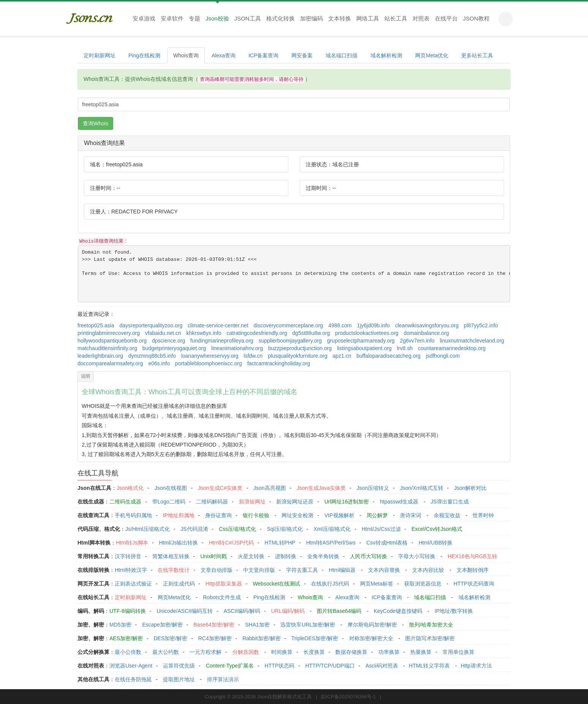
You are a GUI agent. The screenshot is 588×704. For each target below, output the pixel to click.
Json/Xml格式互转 (422, 488)
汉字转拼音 (128, 556)
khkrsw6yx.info (204, 333)
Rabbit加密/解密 (261, 638)
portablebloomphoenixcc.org (209, 363)
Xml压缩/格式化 (332, 529)
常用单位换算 (458, 652)
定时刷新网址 (100, 55)
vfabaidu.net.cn (163, 333)
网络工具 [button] (368, 18)
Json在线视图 (171, 488)
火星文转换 (251, 556)
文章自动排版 (217, 570)
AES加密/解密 (126, 638)
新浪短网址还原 (295, 502)
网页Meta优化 (432, 55)
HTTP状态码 (280, 666)
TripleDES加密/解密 (315, 638)
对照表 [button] (421, 18)
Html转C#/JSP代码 (231, 543)
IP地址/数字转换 (454, 611)
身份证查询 (218, 515)
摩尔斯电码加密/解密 (372, 625)
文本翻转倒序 (473, 570)
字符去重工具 (302, 570)
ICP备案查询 (263, 55)
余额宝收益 (447, 515)
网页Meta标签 (377, 584)
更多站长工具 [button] (477, 55)
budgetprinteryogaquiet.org (174, 348)
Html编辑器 (342, 570)
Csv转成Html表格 (387, 543)
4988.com (340, 325)
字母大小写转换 (417, 556)
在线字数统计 (174, 570)
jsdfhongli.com (443, 356)
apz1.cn (342, 356)
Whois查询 (186, 55)
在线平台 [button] (446, 18)
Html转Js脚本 (132, 543)
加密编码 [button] (311, 18)
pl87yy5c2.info (481, 325)
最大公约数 (166, 652)
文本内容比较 (428, 570)
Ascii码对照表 (382, 666)
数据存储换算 (351, 652)
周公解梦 (377, 515)
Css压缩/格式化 (237, 529)
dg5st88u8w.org (311, 333)
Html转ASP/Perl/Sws (331, 543)
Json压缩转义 (373, 488)
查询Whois (96, 123)
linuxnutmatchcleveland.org (472, 341)
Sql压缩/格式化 (285, 529)
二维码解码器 (212, 502)
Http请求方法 (476, 666)
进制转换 (286, 556)
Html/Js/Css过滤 (381, 529)
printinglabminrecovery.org (109, 333)
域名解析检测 (386, 55)
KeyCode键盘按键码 (398, 611)
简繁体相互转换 (171, 556)
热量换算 (421, 652)
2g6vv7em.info (417, 341)
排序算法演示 (223, 679)
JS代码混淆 (194, 529)
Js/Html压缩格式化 (148, 529)
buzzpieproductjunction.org (300, 348)
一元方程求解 (205, 652)
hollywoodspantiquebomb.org (112, 341)
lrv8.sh (405, 348)
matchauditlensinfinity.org (107, 348)
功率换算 (389, 652)
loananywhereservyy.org (210, 356)
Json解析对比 (470, 488)
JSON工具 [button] (248, 18)
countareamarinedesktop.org (452, 348)
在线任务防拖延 (133, 679)
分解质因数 (246, 652)
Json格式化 (130, 488)
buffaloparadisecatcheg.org (389, 356)
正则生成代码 (179, 584)
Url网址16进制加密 (347, 502)
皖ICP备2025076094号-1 (349, 697)
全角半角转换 (323, 556)
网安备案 (302, 55)
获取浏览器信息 (423, 584)
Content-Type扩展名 (230, 666)
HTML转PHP (280, 543)
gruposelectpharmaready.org (361, 341)
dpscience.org (168, 341)
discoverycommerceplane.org (288, 325)
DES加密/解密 (170, 638)
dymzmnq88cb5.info (152, 356)
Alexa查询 (224, 55)
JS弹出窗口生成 (450, 502)
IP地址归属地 (179, 515)
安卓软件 (172, 18)
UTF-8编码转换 (128, 611)
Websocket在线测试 (276, 584)
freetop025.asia (96, 325)
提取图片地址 (179, 679)
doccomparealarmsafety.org (110, 363)
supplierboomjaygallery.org (290, 341)
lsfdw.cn (253, 356)
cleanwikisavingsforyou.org (427, 325)
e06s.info (159, 363)
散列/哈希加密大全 (431, 625)
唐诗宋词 (411, 515)
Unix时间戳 (213, 556)
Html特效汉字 (131, 570)
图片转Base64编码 (339, 611)
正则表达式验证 (133, 584)
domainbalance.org (426, 333)
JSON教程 (476, 18)
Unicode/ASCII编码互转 (185, 611)
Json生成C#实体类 (220, 488)
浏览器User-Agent (131, 666)
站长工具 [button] (396, 18)
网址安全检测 (297, 515)
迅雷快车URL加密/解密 (308, 625)
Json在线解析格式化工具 (285, 697)
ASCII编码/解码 (242, 611)
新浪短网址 (252, 502)
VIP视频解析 (339, 515)
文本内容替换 (384, 570)
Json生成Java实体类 (321, 488)
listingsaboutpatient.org (364, 348)
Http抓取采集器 (224, 584)
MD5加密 (120, 625)
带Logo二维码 (169, 502)
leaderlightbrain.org (100, 356)
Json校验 (217, 18)
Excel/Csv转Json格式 (437, 529)
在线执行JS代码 (330, 584)
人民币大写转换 (368, 556)
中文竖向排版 (259, 570)
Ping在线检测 (144, 55)
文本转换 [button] (340, 18)
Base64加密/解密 (214, 625)
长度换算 (314, 652)
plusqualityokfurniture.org (297, 356)
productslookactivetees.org (367, 333)
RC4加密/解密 (215, 638)
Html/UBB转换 (435, 543)
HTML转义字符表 (429, 666)
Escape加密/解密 (162, 625)
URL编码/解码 (288, 611)
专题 (194, 18)
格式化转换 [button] (281, 18)
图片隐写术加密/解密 (430, 638)
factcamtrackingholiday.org (279, 363)
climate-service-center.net (218, 325)
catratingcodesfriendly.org (257, 333)
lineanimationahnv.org (237, 348)
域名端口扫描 (341, 55)
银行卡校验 (256, 515)
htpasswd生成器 (399, 502)
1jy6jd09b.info (373, 325)
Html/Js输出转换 (178, 543)
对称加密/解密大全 (371, 638)
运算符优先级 (179, 666)
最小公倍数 (128, 652)
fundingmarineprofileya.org (222, 341)
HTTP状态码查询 (474, 584)
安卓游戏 (144, 18)
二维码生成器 (125, 502)
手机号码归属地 (133, 515)
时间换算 (282, 652)
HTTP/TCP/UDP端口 (330, 666)
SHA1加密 (257, 625)
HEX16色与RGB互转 (472, 556)
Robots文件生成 (222, 597)
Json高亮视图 (270, 488)
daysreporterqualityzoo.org (151, 325)
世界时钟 (483, 515)
